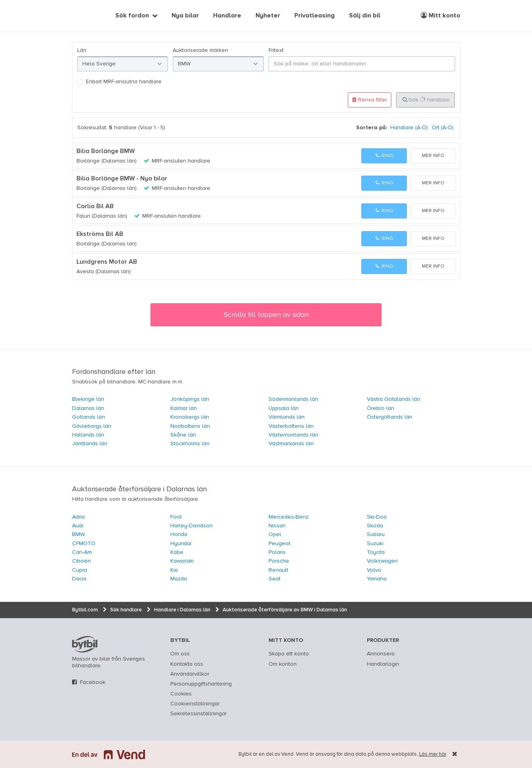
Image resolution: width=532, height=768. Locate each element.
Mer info (433, 156)
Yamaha (377, 579)
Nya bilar (185, 16)
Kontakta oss (187, 664)
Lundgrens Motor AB (107, 262)
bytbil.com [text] (85, 644)
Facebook (93, 682)
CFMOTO (84, 544)
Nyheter (268, 16)
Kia (174, 570)
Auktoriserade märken (200, 50)
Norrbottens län (190, 426)
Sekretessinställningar (198, 714)
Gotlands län (89, 417)
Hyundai (181, 544)
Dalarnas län (88, 408)
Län (82, 50)
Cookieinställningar (195, 704)
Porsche (279, 561)
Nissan (277, 526)
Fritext (276, 50)
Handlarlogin (383, 664)
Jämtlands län (90, 444)
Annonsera (381, 654)
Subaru (376, 534)
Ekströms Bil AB (100, 234)
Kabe (177, 552)
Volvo (374, 570)
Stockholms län (190, 444)
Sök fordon (132, 16)
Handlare (227, 16)
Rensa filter (370, 100)
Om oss (180, 654)
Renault (278, 570)
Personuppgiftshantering (201, 684)
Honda (179, 534)
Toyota (376, 552)
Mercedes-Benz (289, 517)
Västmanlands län (291, 444)
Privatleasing (315, 16)
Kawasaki (182, 561)
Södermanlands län (293, 399)
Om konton (283, 664)
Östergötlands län (390, 417)
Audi (78, 526)
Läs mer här (433, 754)
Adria (78, 517)
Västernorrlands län (293, 435)
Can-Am (82, 552)
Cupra (80, 570)
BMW (78, 534)
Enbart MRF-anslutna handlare (124, 82)
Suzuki (375, 544)
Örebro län (380, 408)
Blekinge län (88, 399)
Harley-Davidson (192, 526)
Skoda (375, 526)
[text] (81, 16)
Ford (176, 517)
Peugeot (279, 544)
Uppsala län (284, 408)
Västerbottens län (291, 426)
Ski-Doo (377, 517)
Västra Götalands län (394, 399)
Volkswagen (382, 561)
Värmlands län (287, 417)
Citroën (81, 561)
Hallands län (88, 435)
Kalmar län (184, 408)
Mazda (179, 579)
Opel (275, 534)
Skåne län (183, 435)
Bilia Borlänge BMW (106, 151)
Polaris (277, 552)
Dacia (79, 579)
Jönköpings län (190, 399)
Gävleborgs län (92, 426)
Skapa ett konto (289, 654)
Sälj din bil (365, 16)
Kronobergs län (190, 417)
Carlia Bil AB (95, 207)
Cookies (181, 694)
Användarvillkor (190, 674)
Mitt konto (440, 15)
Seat (275, 579)
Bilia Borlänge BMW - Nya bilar (122, 179)
